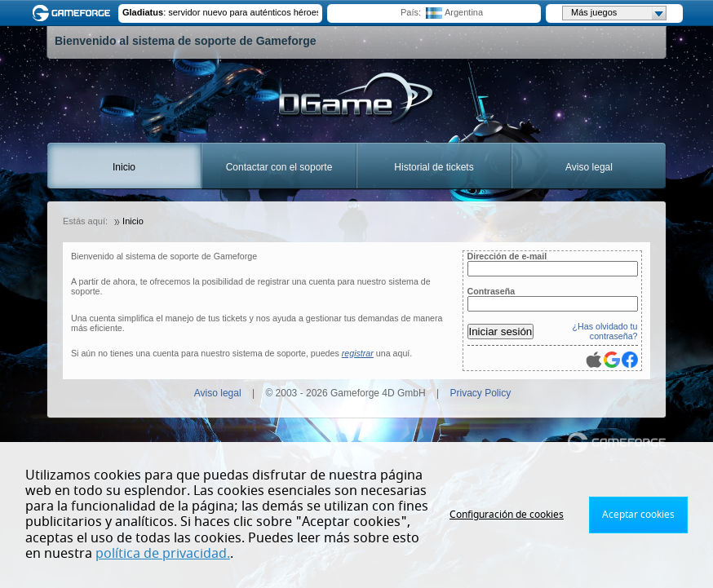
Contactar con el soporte (279, 167)
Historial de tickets (434, 167)
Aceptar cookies (638, 515)
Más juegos (618, 13)
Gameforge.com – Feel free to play (74, 13)
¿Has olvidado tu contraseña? (605, 331)
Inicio (124, 167)
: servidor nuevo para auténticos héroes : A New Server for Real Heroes (220, 12)
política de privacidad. (163, 554)
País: (411, 12)
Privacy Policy (481, 393)
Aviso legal (589, 167)
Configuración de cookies (507, 515)
